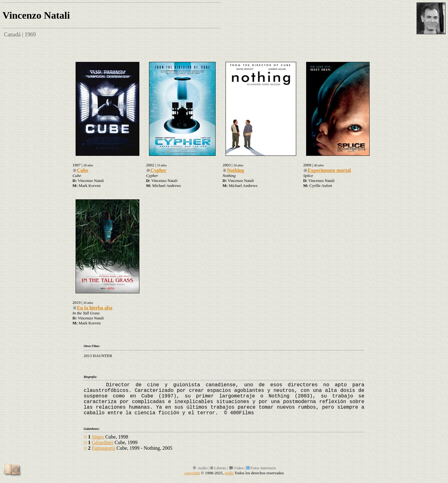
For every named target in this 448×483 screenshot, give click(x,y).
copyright (192, 473)
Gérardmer (103, 442)
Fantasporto (104, 448)
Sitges (98, 437)
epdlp (229, 473)
